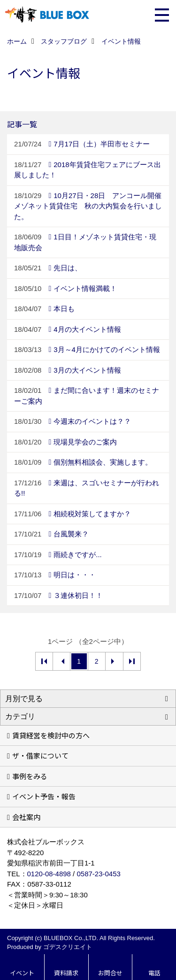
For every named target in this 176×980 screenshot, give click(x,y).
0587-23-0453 (98, 874)
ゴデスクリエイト (68, 947)
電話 (154, 973)
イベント (22, 973)
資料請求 (66, 973)
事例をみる (30, 776)
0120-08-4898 (49, 874)
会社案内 (26, 817)
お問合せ (110, 973)
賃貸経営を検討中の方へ (51, 735)
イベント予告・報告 (44, 796)
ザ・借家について (40, 755)
